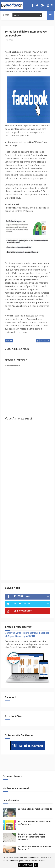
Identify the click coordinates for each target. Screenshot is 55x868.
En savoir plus (26, 865)
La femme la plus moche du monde (35, 809)
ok (36, 865)
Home (6, 15)
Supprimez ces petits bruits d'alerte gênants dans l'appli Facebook (32, 837)
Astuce (9, 341)
